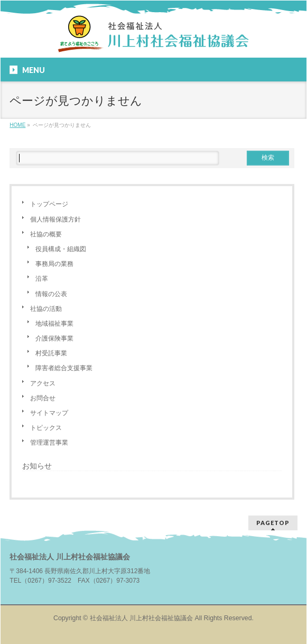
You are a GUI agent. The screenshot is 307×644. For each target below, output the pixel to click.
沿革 (42, 279)
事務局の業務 (54, 264)
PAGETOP (273, 523)
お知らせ (37, 466)
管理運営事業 (49, 443)
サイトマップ (49, 413)
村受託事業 (51, 353)
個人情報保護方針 (55, 219)
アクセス (43, 383)
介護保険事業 (54, 338)
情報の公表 (51, 294)
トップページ (49, 204)
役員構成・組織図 (61, 249)
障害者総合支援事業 (64, 368)
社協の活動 (46, 309)
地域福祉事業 (54, 324)
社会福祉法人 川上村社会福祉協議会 (141, 618)
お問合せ (43, 398)
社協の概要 (46, 234)
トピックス (46, 428)
